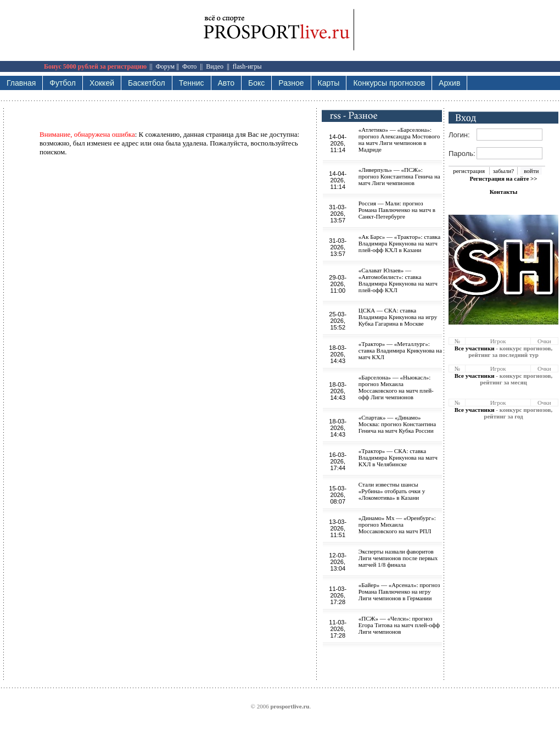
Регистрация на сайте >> (503, 178)
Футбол (63, 83)
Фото (189, 66)
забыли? (503, 171)
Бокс (256, 83)
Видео (215, 66)
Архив (449, 83)
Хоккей (102, 83)
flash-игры (247, 66)
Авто (226, 83)
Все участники (475, 348)
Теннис (192, 83)
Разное (291, 83)
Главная (21, 83)
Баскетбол (147, 83)
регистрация (469, 171)
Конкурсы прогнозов (389, 83)
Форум (165, 66)
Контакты (504, 192)
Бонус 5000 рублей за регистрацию (95, 66)
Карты (329, 83)
